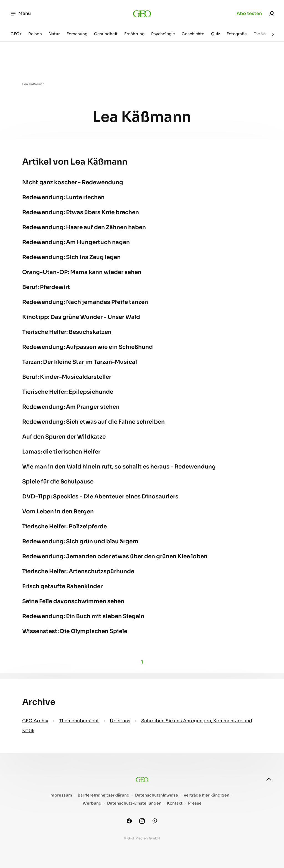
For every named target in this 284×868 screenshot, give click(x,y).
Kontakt (175, 803)
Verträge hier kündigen (206, 795)
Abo (249, 14)
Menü (20, 14)
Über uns (120, 721)
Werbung (92, 803)
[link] (272, 14)
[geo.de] (142, 14)
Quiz (215, 34)
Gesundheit (106, 34)
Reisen (35, 34)
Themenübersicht (79, 721)
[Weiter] (273, 34)
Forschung (77, 34)
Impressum (61, 795)
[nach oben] (269, 779)
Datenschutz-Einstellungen (134, 803)
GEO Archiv (35, 721)
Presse (195, 803)
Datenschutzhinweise (157, 795)
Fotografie (237, 34)
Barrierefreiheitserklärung (104, 795)
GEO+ (16, 34)
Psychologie (163, 34)
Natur (54, 34)
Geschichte (193, 34)
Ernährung (134, 34)
